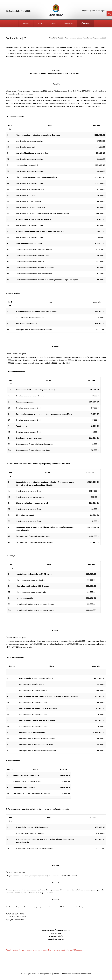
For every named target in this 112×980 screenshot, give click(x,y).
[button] (109, 14)
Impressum (69, 23)
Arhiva (40, 23)
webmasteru (67, 974)
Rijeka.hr (85, 23)
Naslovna (26, 23)
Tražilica (53, 23)
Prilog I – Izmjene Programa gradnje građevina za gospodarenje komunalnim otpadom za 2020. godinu (44, 950)
